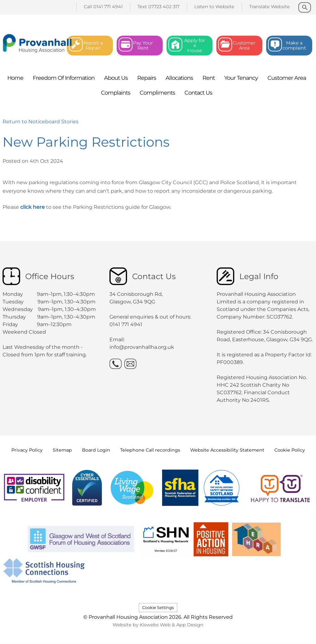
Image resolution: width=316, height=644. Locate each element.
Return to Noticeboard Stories (41, 122)
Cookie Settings (158, 608)
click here (32, 207)
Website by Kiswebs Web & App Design (158, 625)
